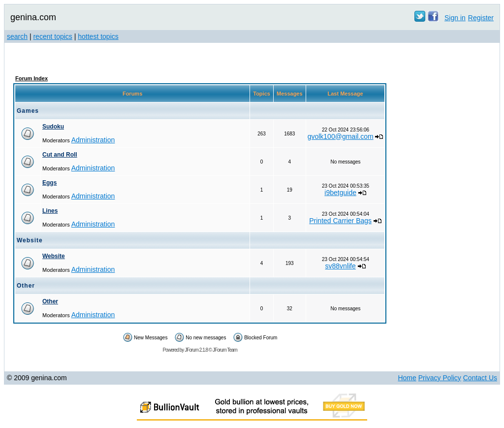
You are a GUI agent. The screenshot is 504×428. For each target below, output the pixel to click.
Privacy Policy (440, 378)
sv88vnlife (341, 266)
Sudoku (53, 127)
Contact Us (480, 378)
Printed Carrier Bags (340, 221)
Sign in (455, 18)
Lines (50, 211)
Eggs (49, 183)
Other (50, 301)
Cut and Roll (60, 155)
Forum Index (31, 78)
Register (481, 18)
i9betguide (340, 193)
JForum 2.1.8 (196, 350)
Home (407, 378)
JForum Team (225, 350)
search (17, 36)
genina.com (33, 17)
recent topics (52, 36)
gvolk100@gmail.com (341, 136)
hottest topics (98, 36)
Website (54, 256)
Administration (93, 140)
